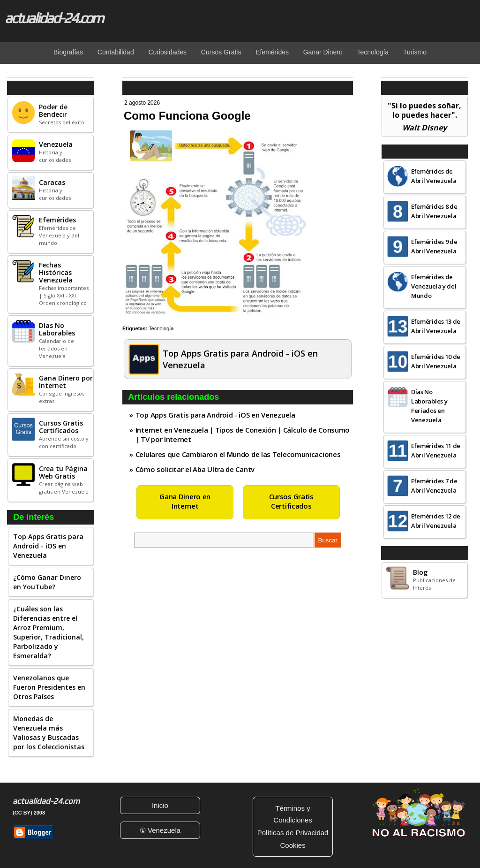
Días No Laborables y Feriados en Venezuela (429, 406)
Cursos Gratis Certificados (291, 501)
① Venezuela (160, 830)
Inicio (160, 805)
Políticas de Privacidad (293, 833)
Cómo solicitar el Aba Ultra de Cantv (195, 469)
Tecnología (161, 328)
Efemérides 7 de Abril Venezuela (434, 486)
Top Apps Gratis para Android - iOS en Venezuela (48, 546)
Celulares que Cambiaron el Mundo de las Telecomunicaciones (238, 454)
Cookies (292, 845)
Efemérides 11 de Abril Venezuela (436, 450)
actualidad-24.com (54, 18)
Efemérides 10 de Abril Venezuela (436, 361)
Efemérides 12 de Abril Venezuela (436, 521)
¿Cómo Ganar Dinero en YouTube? (47, 582)
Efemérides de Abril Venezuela (434, 176)
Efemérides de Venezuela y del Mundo (434, 286)
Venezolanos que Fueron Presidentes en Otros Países (49, 687)
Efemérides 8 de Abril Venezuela (434, 211)
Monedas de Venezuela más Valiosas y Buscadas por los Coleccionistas (49, 733)
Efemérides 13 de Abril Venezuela (436, 326)
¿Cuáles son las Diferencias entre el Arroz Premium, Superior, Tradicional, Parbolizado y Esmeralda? (49, 632)
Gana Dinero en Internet (185, 501)
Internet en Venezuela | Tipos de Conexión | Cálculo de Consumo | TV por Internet (243, 434)
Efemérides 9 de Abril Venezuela (434, 246)
